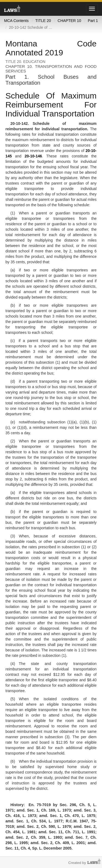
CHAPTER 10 (69, 21)
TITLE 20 (43, 21)
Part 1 (93, 21)
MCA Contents (16, 21)
